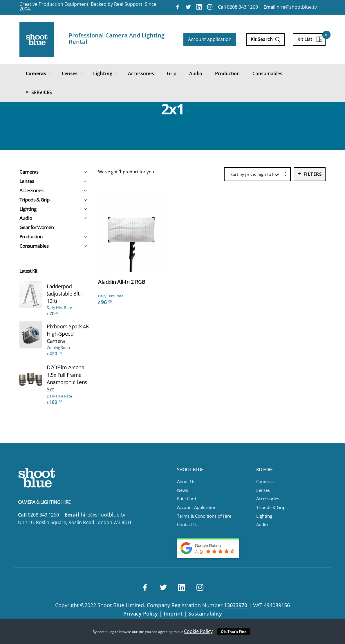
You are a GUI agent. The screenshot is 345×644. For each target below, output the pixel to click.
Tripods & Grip (271, 507)
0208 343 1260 (238, 7)
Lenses (263, 490)
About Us (186, 481)
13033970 (236, 605)
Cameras (265, 481)
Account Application (197, 507)
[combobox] (257, 175)
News (183, 490)
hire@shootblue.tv (290, 7)
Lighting (264, 516)
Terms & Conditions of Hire (204, 516)
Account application (210, 39)
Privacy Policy (141, 614)
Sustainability (205, 614)
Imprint (173, 614)
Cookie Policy (198, 631)
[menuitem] (37, 74)
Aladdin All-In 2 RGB (122, 282)
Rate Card (187, 499)
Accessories (268, 499)
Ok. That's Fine (234, 632)
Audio (262, 524)
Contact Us (188, 524)
